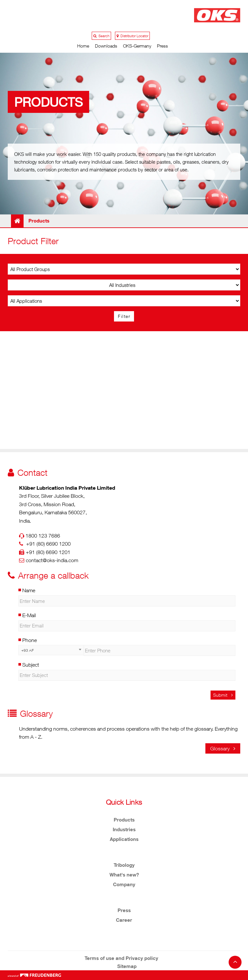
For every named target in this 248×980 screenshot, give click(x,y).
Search (101, 36)
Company (124, 884)
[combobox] (51, 650)
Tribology (124, 865)
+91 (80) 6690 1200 (48, 544)
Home (83, 46)
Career (124, 920)
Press (162, 46)
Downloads (106, 46)
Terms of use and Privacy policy (121, 958)
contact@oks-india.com (52, 560)
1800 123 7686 (43, 536)
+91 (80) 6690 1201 (48, 552)
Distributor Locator (132, 36)
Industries (124, 829)
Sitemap (127, 966)
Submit (223, 695)
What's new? (124, 875)
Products (124, 820)
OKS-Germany (137, 46)
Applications (124, 839)
